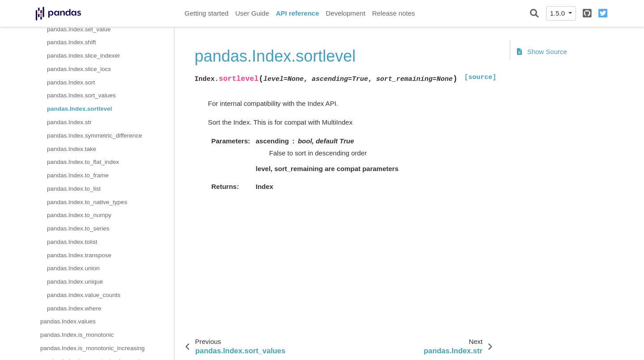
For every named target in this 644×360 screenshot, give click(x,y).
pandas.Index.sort (71, 82)
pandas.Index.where (74, 308)
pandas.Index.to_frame (78, 175)
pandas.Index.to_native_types (87, 202)
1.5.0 (559, 13)
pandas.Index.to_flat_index (83, 162)
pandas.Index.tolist (72, 242)
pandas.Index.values (68, 321)
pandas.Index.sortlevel (80, 109)
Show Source (542, 52)
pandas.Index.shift (72, 42)
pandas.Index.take (72, 149)
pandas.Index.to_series (78, 228)
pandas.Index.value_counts (84, 295)
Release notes (394, 13)
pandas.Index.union (73, 268)
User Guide (252, 13)
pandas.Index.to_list (74, 189)
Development (345, 13)
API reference (298, 13)
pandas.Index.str (69, 122)
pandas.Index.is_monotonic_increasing (92, 348)
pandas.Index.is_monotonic (77, 335)
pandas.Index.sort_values (81, 95)
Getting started (207, 13)
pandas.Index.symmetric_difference (95, 136)
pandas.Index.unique (75, 282)
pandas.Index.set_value (79, 29)
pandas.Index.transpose (79, 255)
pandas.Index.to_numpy (79, 215)
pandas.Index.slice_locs (79, 69)
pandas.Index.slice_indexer (84, 56)
